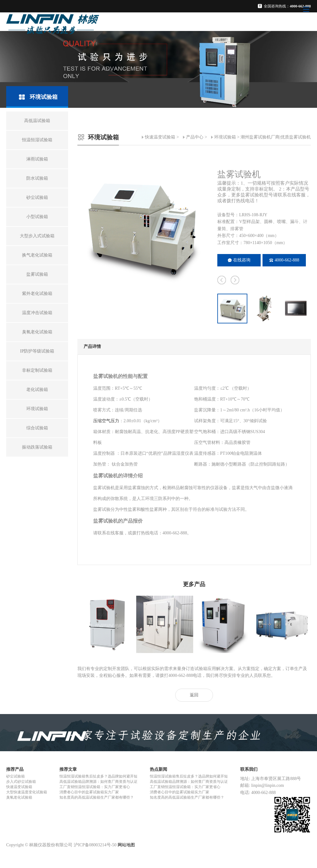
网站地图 (126, 845)
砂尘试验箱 (15, 776)
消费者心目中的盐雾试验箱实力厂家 (89, 792)
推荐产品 (15, 769)
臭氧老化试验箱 (19, 797)
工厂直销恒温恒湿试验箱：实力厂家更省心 (95, 787)
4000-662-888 (284, 260)
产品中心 (195, 137)
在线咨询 (239, 260)
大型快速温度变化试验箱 (27, 792)
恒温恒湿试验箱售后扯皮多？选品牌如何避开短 (98, 776)
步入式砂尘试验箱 (21, 782)
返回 (194, 695)
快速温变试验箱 (160, 137)
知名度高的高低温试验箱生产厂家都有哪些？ (97, 797)
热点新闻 (158, 769)
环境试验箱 (225, 137)
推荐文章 (68, 769)
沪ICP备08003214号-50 (95, 845)
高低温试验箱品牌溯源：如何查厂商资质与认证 (98, 782)
